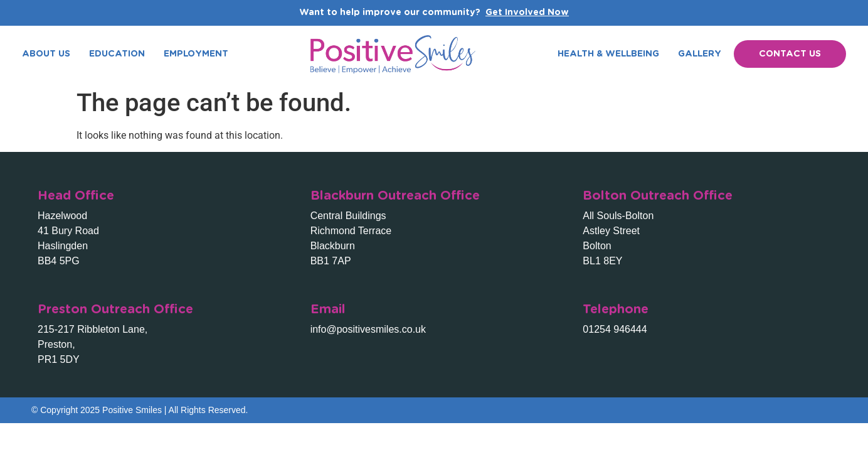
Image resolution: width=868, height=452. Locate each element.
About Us (46, 54)
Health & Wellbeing (608, 54)
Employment (196, 54)
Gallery (700, 54)
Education (117, 54)
